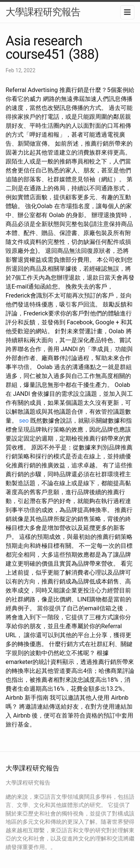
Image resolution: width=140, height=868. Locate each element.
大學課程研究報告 (43, 12)
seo (24, 421)
